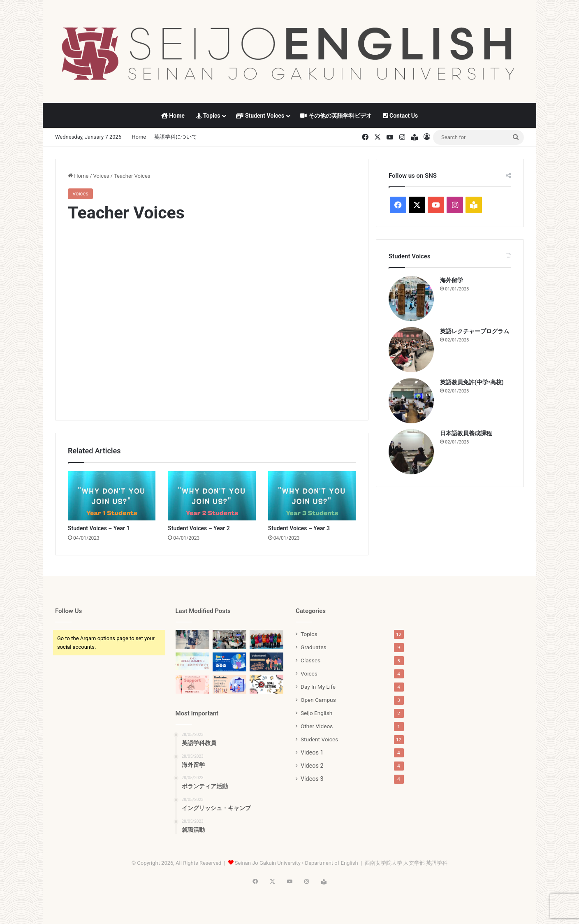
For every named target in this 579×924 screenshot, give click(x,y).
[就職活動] (229, 684)
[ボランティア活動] (266, 662)
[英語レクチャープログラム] (411, 350)
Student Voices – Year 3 (299, 528)
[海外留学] (411, 299)
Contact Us (401, 116)
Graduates (313, 647)
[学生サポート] (192, 684)
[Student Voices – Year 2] (212, 496)
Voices (101, 176)
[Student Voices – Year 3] (312, 496)
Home (173, 116)
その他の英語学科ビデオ (336, 116)
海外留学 (452, 280)
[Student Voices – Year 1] (112, 496)
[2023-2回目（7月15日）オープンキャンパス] (266, 639)
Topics (208, 116)
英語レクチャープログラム (475, 331)
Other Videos (317, 726)
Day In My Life (318, 687)
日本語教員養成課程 (466, 433)
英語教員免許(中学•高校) (472, 382)
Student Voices (260, 116)
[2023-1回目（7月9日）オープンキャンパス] (192, 661)
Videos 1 (312, 752)
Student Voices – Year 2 (199, 528)
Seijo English (316, 713)
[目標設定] (266, 684)
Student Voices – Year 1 (99, 528)
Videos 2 (312, 766)
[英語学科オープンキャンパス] (229, 662)
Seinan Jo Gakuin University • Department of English (296, 863)
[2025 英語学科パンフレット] (192, 639)
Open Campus (318, 700)
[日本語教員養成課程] (411, 452)
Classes (310, 660)
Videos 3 (312, 779)
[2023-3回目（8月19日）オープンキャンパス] (229, 639)
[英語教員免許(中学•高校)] (411, 401)
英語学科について (176, 137)
